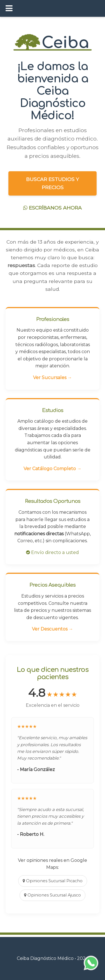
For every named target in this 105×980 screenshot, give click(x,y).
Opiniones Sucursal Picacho (53, 881)
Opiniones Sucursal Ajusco (53, 895)
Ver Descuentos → (53, 629)
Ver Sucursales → (53, 378)
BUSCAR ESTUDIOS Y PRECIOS (53, 183)
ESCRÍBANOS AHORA (53, 208)
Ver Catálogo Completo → (53, 469)
